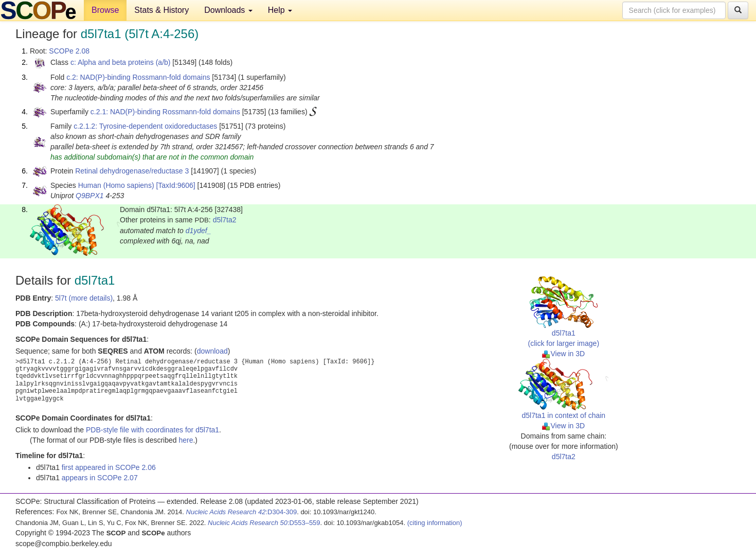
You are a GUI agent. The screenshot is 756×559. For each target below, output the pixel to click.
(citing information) (435, 523)
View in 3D (563, 354)
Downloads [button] (228, 10)
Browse (105, 10)
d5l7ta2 (225, 220)
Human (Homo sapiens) (116, 185)
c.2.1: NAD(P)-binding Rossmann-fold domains (165, 112)
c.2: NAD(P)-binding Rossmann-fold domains (138, 77)
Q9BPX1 (89, 196)
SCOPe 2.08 (69, 51)
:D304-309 (242, 512)
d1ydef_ (199, 231)
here (186, 440)
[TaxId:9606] (175, 185)
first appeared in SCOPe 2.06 (109, 467)
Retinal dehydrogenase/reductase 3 (132, 171)
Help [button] (280, 10)
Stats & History (161, 10)
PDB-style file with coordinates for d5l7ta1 (152, 430)
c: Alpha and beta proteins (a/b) (121, 62)
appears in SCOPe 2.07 (100, 478)
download (212, 351)
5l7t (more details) (84, 298)
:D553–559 (264, 523)
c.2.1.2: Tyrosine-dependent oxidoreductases (145, 126)
